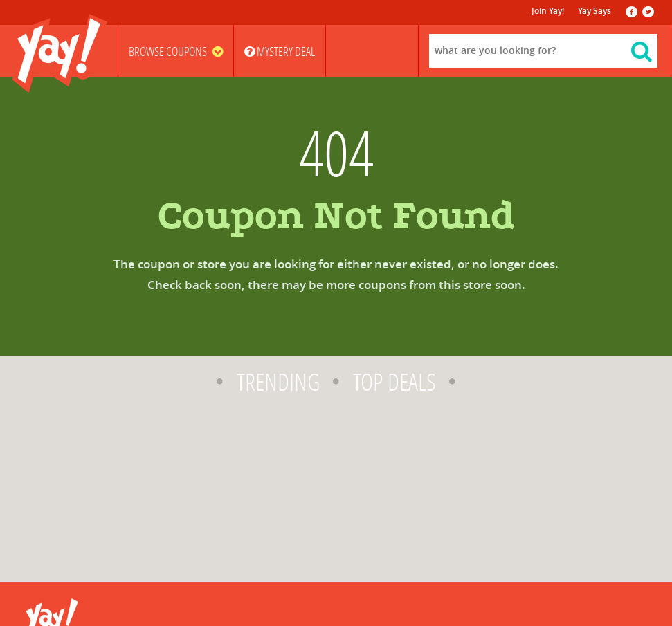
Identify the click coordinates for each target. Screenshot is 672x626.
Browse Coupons (176, 52)
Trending (278, 383)
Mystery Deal (280, 52)
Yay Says (594, 11)
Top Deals (394, 383)
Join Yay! (548, 11)
